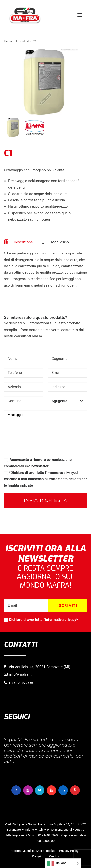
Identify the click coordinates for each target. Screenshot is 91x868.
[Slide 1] (13, 127)
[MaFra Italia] (25, 15)
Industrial (23, 41)
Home (8, 41)
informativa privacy (60, 473)
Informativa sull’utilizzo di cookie (33, 851)
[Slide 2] (35, 127)
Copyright (39, 856)
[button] (80, 15)
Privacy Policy (69, 851)
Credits (54, 856)
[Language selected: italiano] (63, 863)
